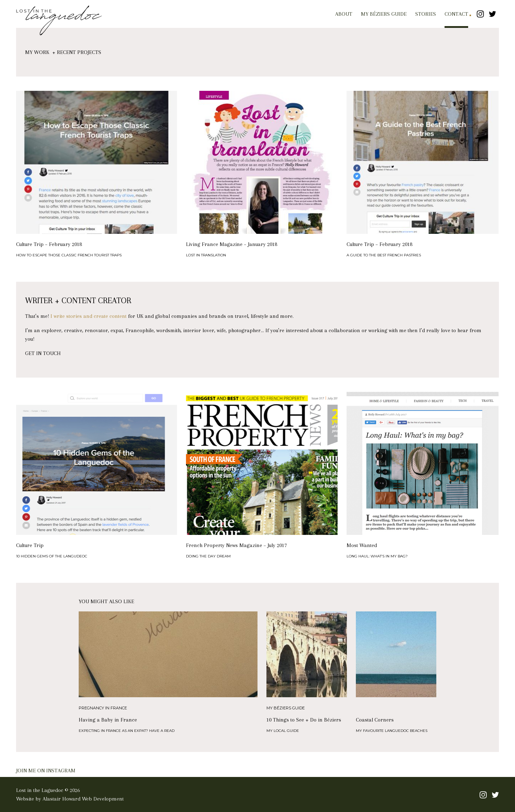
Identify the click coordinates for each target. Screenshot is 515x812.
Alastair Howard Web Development (83, 799)
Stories (426, 14)
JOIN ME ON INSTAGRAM (46, 771)
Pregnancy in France (103, 708)
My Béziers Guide (384, 14)
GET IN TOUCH (43, 353)
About (344, 14)
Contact (456, 14)
